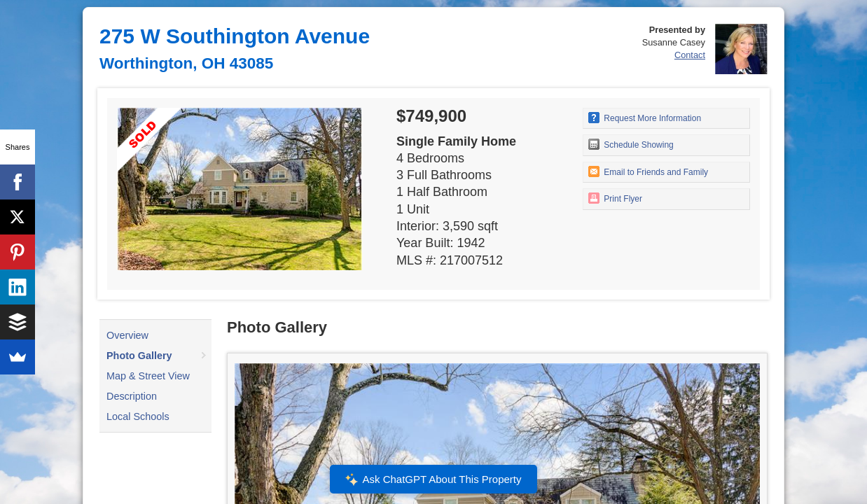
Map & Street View (148, 376)
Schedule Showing (631, 144)
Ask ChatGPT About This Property (433, 479)
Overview (127, 335)
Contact (690, 55)
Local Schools (138, 416)
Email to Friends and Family (648, 171)
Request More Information (645, 118)
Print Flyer (615, 198)
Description (132, 396)
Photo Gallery (139, 356)
